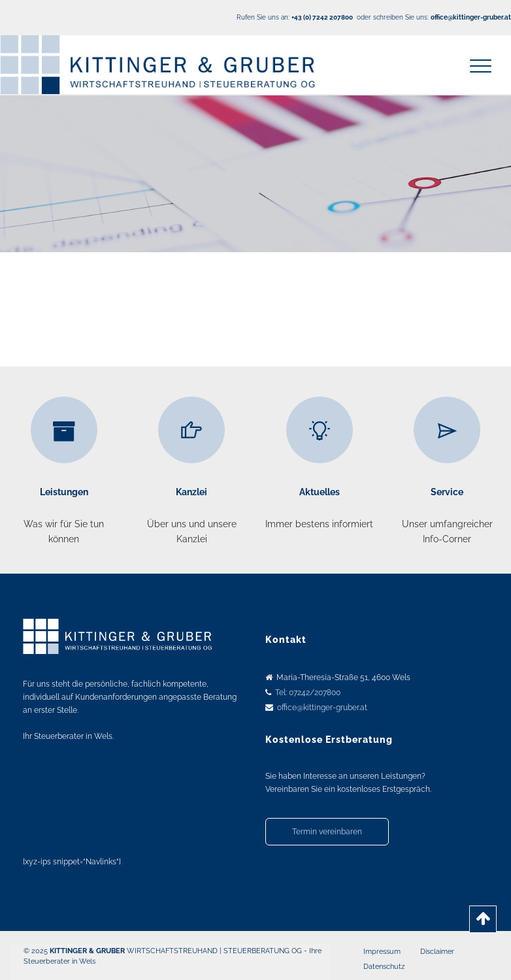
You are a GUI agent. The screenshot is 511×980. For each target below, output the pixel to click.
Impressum (382, 952)
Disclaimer (437, 952)
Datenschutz (384, 967)
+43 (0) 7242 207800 (322, 17)
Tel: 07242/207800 (308, 693)
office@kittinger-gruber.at (322, 708)
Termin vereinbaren (327, 832)
